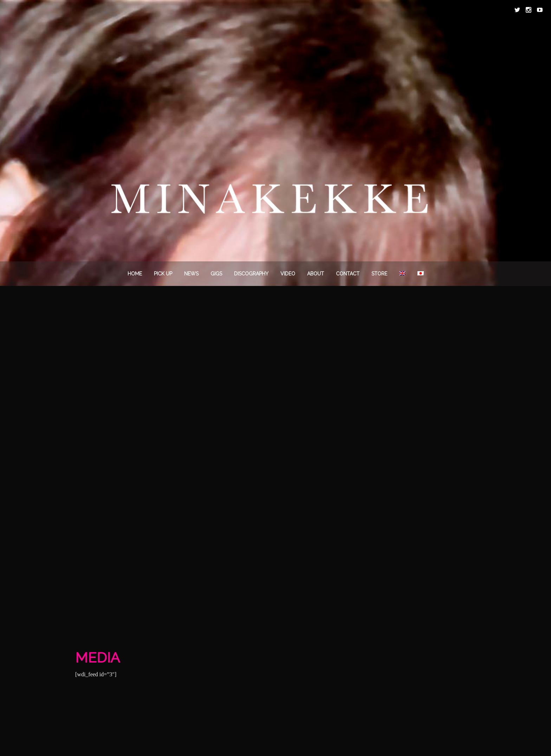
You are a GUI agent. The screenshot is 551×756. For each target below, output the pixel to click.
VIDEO (288, 274)
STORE (379, 274)
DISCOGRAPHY (251, 274)
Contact (348, 274)
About (316, 274)
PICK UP (163, 274)
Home (135, 274)
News (191, 274)
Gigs (216, 274)
